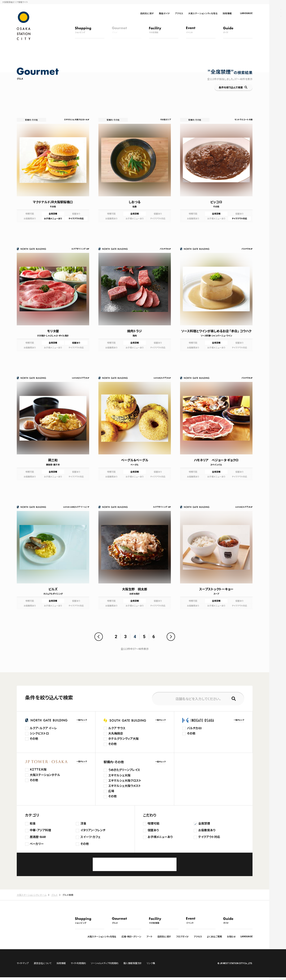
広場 (111, 791)
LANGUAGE (246, 13)
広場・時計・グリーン (131, 936)
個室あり (153, 830)
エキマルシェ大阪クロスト (125, 780)
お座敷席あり (207, 830)
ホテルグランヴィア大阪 (123, 738)
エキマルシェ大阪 (119, 775)
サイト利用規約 (78, 966)
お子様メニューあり (160, 837)
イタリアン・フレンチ (93, 830)
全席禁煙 (204, 823)
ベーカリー (37, 844)
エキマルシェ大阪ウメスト (125, 786)
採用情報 (227, 13)
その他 (34, 738)
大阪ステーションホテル (45, 775)
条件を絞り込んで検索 (231, 87)
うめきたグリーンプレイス (124, 770)
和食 (33, 823)
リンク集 (151, 966)
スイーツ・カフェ (90, 837)
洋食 (83, 823)
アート (149, 936)
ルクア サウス (117, 728)
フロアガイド (182, 936)
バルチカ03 (194, 728)
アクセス (179, 13)
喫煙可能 (153, 823)
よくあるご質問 (214, 936)
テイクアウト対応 (209, 837)
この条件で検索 (135, 864)
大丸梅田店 (116, 733)
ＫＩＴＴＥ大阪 (38, 769)
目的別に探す (147, 13)
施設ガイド (164, 13)
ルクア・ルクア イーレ (43, 728)
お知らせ (231, 936)
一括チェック (82, 720)
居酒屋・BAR (38, 837)
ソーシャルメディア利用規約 (105, 966)
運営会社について (43, 966)
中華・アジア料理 (40, 830)
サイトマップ (23, 966)
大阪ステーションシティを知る (203, 13)
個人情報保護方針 (133, 966)
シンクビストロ (39, 733)
